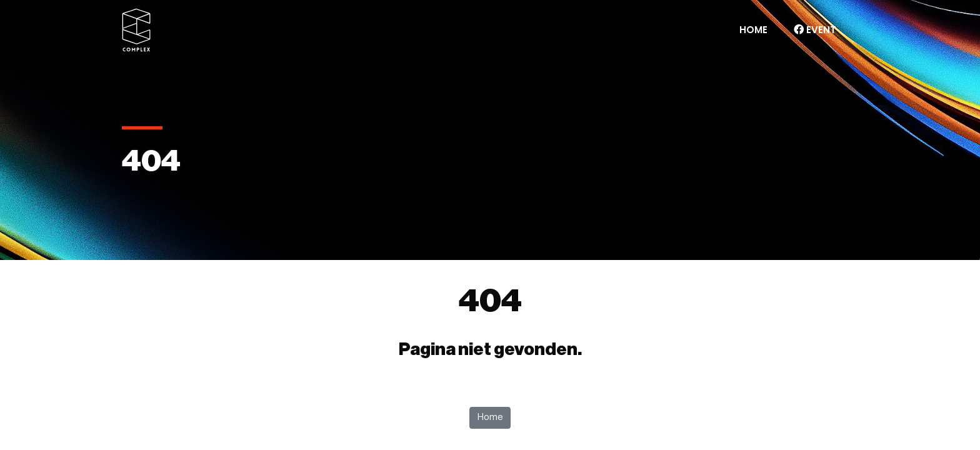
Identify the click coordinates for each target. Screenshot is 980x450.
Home (753, 30)
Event (815, 30)
